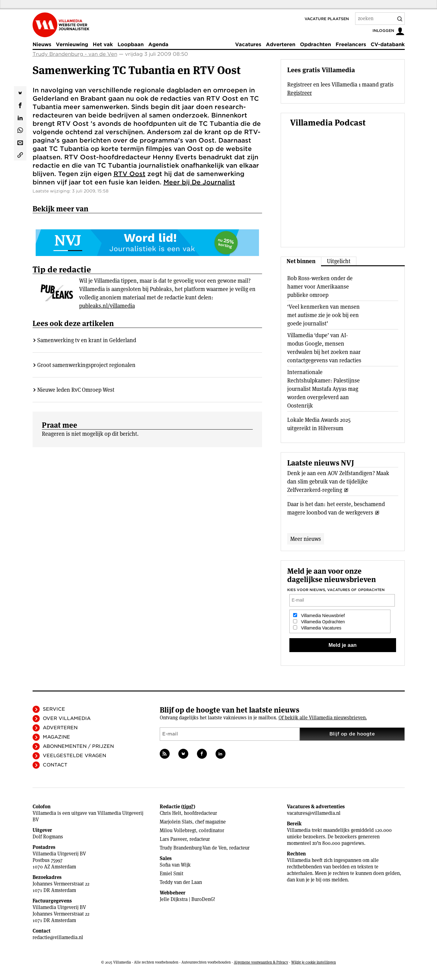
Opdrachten (315, 44)
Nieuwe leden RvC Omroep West (76, 390)
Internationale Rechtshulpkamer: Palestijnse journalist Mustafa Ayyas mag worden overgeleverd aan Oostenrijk (323, 389)
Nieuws (42, 44)
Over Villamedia (67, 718)
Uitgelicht (339, 261)
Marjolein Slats (176, 822)
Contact (55, 765)
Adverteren (281, 44)
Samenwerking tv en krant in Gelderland (87, 340)
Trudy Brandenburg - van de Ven (75, 54)
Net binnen (301, 261)
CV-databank (388, 44)
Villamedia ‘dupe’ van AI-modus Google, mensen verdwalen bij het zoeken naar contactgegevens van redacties (324, 348)
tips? (188, 807)
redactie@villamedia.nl (58, 937)
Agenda (158, 44)
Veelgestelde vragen (74, 756)
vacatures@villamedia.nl (314, 813)
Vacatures (248, 44)
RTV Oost (129, 174)
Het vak (103, 44)
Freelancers (351, 44)
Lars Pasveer (173, 839)
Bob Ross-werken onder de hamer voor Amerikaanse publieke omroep (320, 287)
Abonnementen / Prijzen (78, 746)
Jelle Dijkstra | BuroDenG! (187, 899)
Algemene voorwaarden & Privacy (261, 962)
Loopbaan (131, 44)
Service (54, 709)
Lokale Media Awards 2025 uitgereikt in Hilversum (319, 424)
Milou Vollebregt (178, 830)
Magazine (56, 737)
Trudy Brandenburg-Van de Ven (193, 848)
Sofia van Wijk (175, 865)
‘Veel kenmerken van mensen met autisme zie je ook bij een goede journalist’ (323, 315)
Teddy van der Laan (181, 882)
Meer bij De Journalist (199, 182)
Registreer (300, 93)
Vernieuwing (72, 44)
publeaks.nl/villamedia (107, 306)
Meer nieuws (306, 539)
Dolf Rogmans (48, 837)
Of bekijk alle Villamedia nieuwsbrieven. (323, 718)
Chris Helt (170, 813)
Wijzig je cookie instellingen (314, 962)
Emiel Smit (172, 874)
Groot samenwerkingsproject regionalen (86, 365)
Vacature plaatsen (327, 19)
